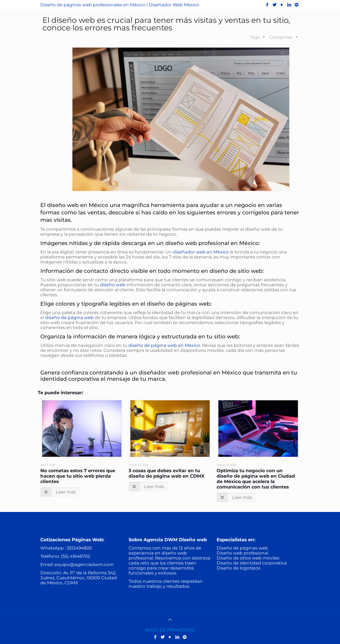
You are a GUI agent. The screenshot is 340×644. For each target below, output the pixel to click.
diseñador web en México (201, 252)
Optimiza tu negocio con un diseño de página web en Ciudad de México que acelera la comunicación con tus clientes (256, 479)
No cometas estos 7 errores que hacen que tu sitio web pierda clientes (78, 476)
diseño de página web (69, 318)
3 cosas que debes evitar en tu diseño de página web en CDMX (167, 473)
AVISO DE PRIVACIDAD (170, 630)
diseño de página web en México (164, 345)
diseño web (113, 285)
